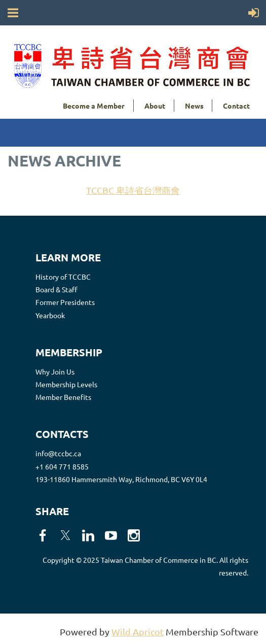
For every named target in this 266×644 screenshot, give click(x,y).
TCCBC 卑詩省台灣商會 (133, 190)
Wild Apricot (138, 632)
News (194, 106)
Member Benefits (63, 397)
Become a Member (94, 106)
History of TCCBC (63, 277)
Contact (236, 106)
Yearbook (50, 315)
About (155, 106)
